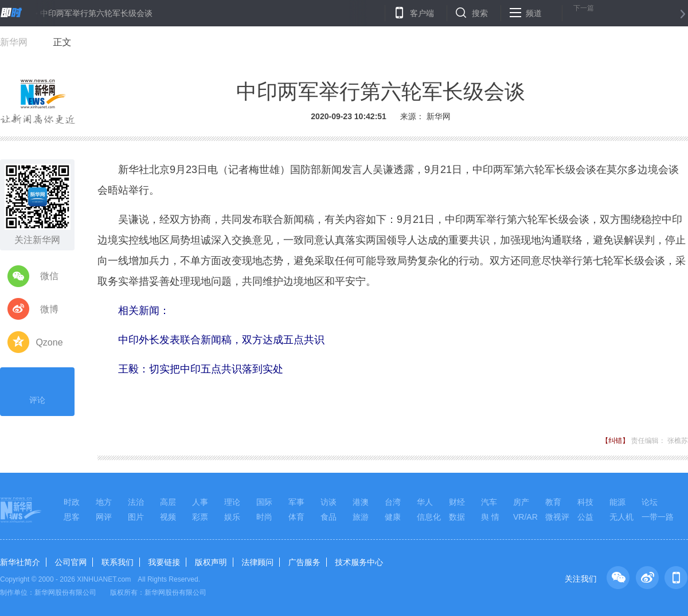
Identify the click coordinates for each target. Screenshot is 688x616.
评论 (37, 390)
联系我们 (118, 562)
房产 (521, 502)
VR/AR (525, 517)
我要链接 (164, 562)
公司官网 (71, 562)
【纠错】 (615, 441)
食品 (329, 517)
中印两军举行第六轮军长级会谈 (96, 13)
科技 (585, 502)
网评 (104, 517)
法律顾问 (257, 562)
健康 (393, 517)
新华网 (14, 42)
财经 (457, 502)
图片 (136, 517)
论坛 (650, 502)
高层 (168, 502)
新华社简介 (20, 562)
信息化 (429, 517)
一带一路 (658, 517)
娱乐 (232, 517)
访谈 (329, 502)
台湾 (393, 502)
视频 (168, 517)
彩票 (200, 517)
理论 (232, 502)
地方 (104, 502)
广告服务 (304, 562)
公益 (585, 517)
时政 (72, 502)
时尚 (264, 517)
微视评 (557, 517)
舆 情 (490, 517)
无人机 (621, 517)
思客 (72, 517)
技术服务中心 (359, 562)
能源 (617, 502)
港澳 (361, 502)
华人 (425, 502)
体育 (296, 517)
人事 (200, 502)
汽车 (489, 502)
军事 (296, 502)
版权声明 (211, 562)
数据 (457, 517)
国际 (264, 502)
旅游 (361, 517)
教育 (553, 502)
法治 (136, 502)
